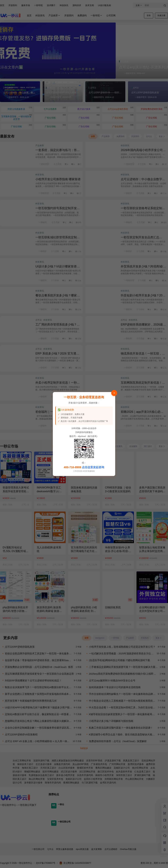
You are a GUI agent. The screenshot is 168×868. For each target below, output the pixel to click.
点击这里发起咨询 (93, 467)
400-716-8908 (73, 467)
